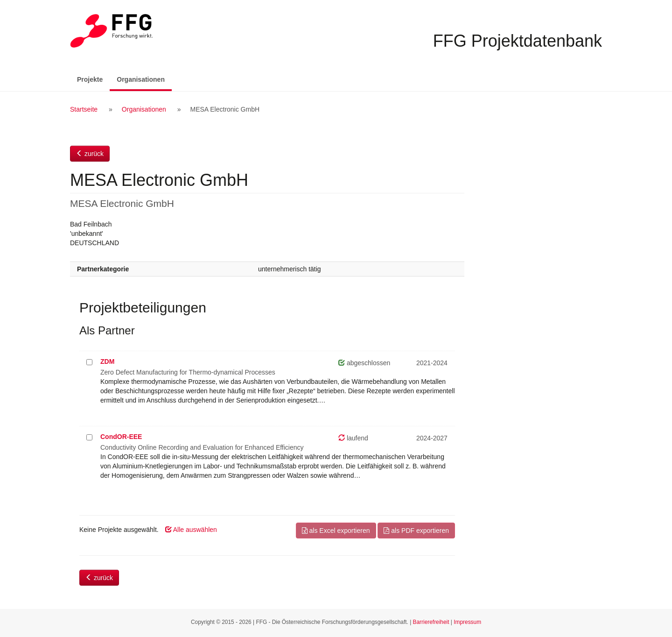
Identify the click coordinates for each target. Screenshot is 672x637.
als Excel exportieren (336, 531)
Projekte (90, 79)
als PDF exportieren (416, 531)
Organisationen (144, 79)
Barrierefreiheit (431, 622)
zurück (90, 154)
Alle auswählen (191, 530)
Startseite (84, 109)
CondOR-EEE (121, 437)
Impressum (467, 622)
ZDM (107, 361)
